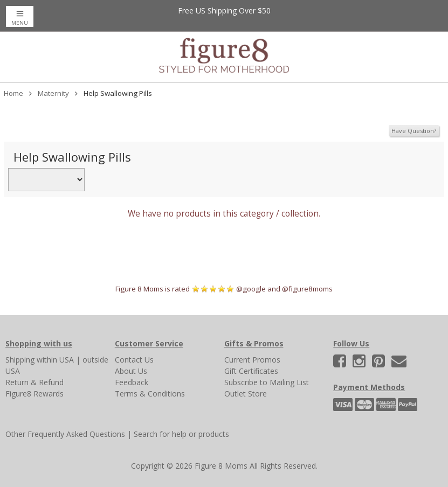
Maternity (53, 93)
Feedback (132, 382)
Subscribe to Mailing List (267, 382)
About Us (131, 371)
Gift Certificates (251, 371)
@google (251, 289)
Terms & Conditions (150, 394)
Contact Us (134, 360)
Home (13, 93)
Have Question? (414, 131)
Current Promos (252, 360)
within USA (55, 360)
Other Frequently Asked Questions (65, 434)
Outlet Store (246, 394)
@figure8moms (307, 289)
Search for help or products (181, 434)
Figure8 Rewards (35, 394)
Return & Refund (35, 382)
